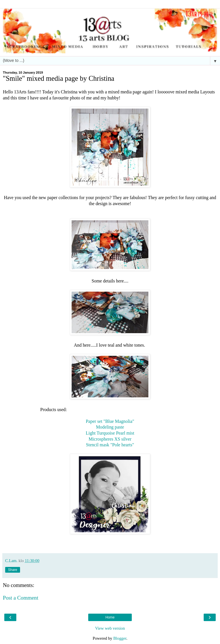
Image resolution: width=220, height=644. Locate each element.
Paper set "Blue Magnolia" (110, 421)
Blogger (120, 638)
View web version (110, 628)
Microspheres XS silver (110, 439)
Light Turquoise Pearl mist (110, 433)
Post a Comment (21, 598)
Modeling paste (110, 427)
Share (13, 570)
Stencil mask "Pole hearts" (110, 445)
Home (110, 617)
